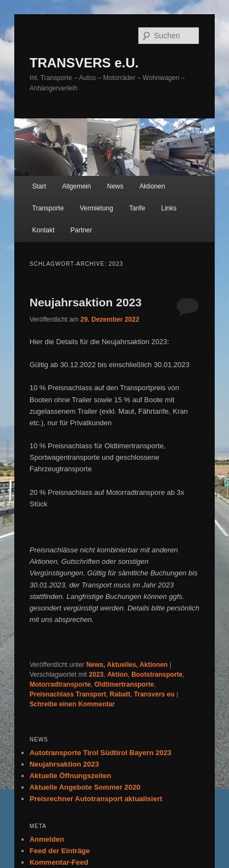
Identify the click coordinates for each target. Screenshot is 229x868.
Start (39, 186)
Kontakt (44, 230)
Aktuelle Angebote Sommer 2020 (85, 787)
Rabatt (120, 694)
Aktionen (152, 186)
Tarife (137, 208)
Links (169, 208)
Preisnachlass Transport (68, 694)
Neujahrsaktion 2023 (86, 302)
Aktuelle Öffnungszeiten (71, 776)
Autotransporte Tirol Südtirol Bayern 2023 (100, 753)
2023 (96, 675)
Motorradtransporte (60, 684)
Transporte (48, 208)
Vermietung (96, 208)
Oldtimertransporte (124, 684)
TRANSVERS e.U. (84, 63)
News (115, 186)
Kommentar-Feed (59, 862)
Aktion (117, 675)
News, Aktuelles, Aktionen (127, 665)
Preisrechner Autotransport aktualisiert (96, 799)
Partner (81, 230)
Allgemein (77, 186)
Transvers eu (154, 694)
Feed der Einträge (60, 851)
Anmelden (47, 839)
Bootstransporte (157, 675)
